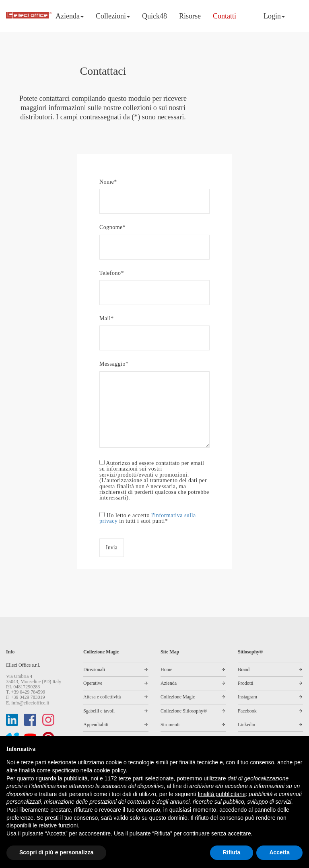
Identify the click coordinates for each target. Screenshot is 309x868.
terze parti (131, 778)
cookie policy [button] (110, 770)
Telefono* (154, 283)
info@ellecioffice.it (30, 703)
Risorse (190, 16)
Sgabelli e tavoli (99, 711)
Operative (93, 683)
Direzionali (94, 669)
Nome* (154, 191)
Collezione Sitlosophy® (184, 711)
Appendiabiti (96, 725)
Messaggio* (154, 405)
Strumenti (170, 725)
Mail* (154, 328)
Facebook (247, 711)
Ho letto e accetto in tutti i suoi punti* (148, 518)
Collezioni (113, 16)
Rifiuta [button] (232, 852)
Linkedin (246, 725)
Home (166, 669)
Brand (244, 669)
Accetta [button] (279, 852)
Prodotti (246, 683)
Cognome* (154, 237)
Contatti (225, 16)
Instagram (247, 697)
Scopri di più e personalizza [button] (56, 852)
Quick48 (154, 16)
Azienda (70, 16)
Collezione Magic (178, 697)
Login (274, 16)
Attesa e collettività (102, 697)
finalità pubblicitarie (221, 794)
